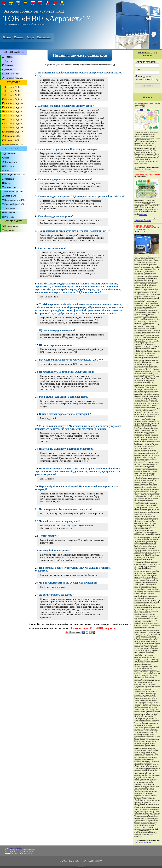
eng (18, 4)
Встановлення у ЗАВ (14, 200)
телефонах (143, 163)
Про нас (8, 61)
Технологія (10, 208)
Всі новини (10, 213)
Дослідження (11, 154)
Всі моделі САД (12, 140)
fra (47, 4)
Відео (7, 183)
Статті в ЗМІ (10, 196)
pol (33, 4)
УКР (11, 4)
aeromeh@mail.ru (16, 848)
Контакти (19, 37)
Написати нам (44, 37)
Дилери (30, 37)
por (55, 4)
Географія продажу (14, 78)
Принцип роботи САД (15, 175)
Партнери (9, 230)
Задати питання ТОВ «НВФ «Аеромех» (93, 628)
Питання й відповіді (14, 192)
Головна (7, 37)
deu (25, 4)
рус (4, 4)
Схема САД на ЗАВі (14, 204)
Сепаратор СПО (12, 136)
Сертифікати (11, 162)
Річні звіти (9, 217)
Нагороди (9, 166)
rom (62, 4)
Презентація (10, 187)
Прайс (7, 158)
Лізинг (7, 170)
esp (40, 4)
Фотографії (10, 179)
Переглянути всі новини (143, 169)
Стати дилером (12, 74)
